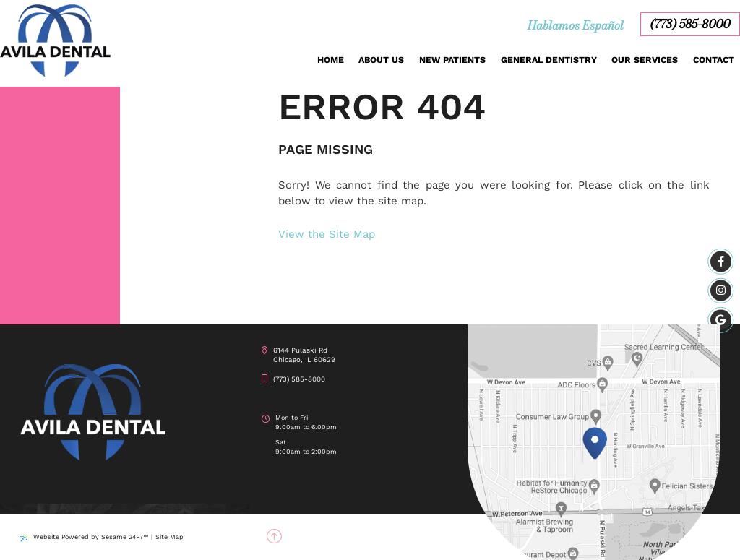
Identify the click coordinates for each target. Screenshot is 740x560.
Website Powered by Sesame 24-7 (84, 537)
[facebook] (721, 262)
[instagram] (721, 291)
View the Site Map (327, 234)
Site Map (169, 537)
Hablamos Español (576, 25)
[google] (721, 320)
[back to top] (274, 537)
